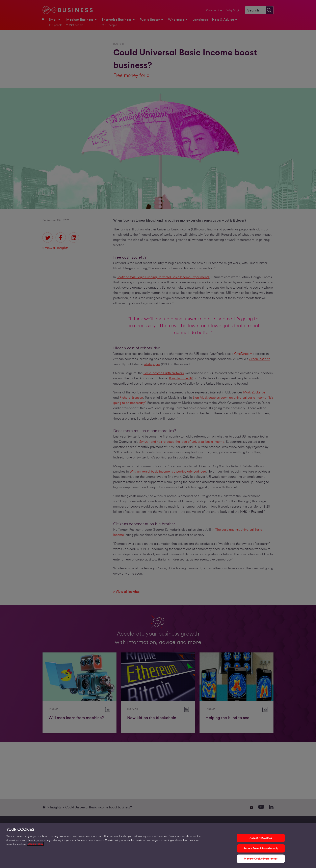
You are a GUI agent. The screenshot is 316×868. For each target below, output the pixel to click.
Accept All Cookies (261, 838)
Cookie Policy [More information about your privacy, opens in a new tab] (35, 844)
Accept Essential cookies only (261, 848)
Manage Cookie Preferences (261, 859)
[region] (158, 846)
